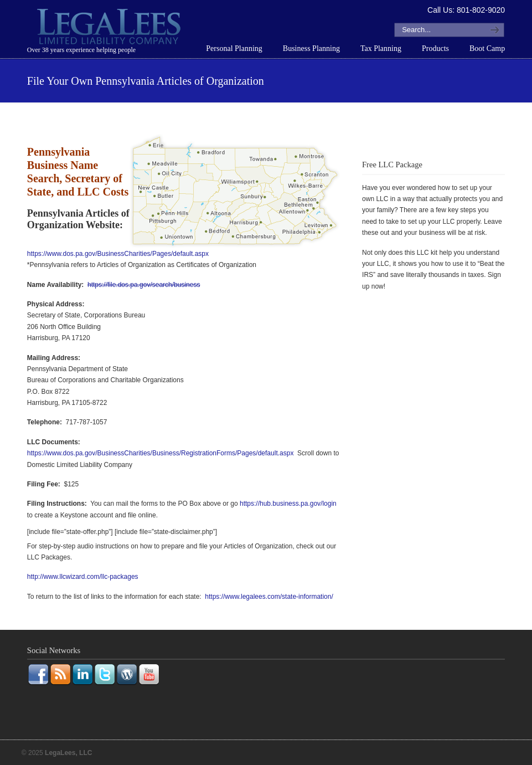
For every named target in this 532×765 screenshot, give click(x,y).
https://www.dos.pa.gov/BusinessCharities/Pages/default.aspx (118, 254)
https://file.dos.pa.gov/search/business (144, 285)
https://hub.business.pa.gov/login (288, 504)
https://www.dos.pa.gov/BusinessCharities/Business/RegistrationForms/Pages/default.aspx (161, 453)
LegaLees (110, 28)
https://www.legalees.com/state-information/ (269, 597)
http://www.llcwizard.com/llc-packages (83, 577)
